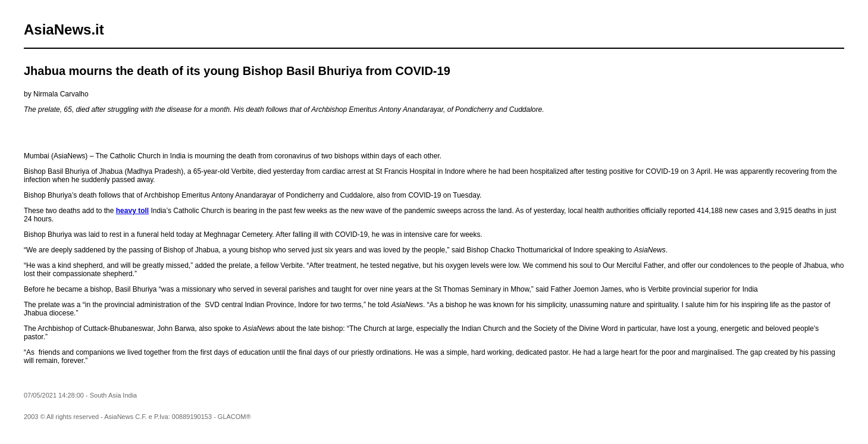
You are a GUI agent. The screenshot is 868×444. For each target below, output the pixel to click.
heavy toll (132, 211)
